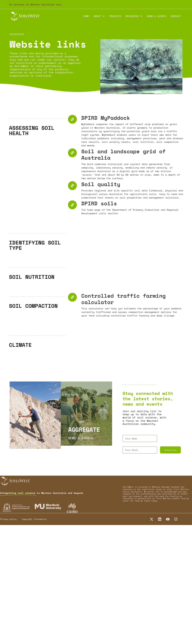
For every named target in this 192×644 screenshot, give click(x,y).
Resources (134, 16)
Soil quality (101, 184)
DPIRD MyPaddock (106, 118)
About (99, 16)
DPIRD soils (99, 203)
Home (86, 16)
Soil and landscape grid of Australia (123, 154)
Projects (115, 16)
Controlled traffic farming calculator (123, 299)
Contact (176, 16)
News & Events (157, 16)
